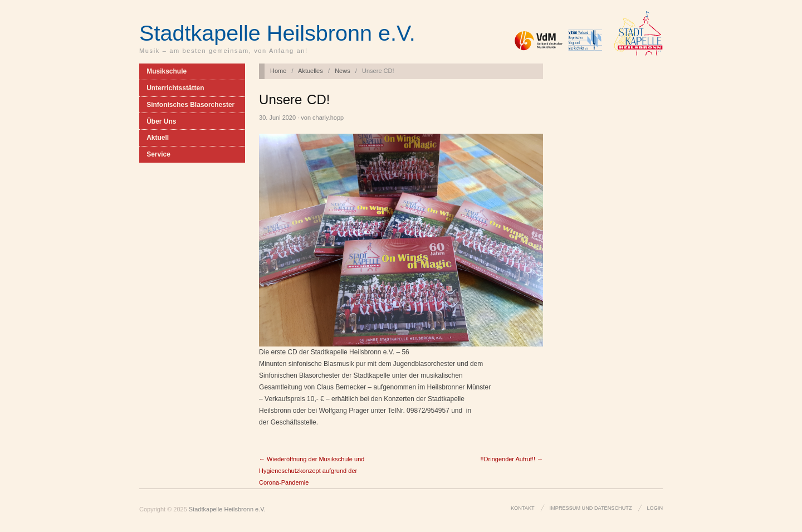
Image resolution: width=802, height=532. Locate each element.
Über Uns (161, 121)
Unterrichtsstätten (175, 88)
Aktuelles (310, 71)
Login (655, 508)
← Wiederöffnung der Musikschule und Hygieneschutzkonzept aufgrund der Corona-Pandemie (312, 471)
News (343, 71)
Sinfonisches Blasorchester (190, 105)
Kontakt (523, 508)
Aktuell (158, 138)
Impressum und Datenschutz (591, 508)
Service (158, 154)
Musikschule (167, 71)
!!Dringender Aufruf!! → (512, 459)
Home (278, 71)
